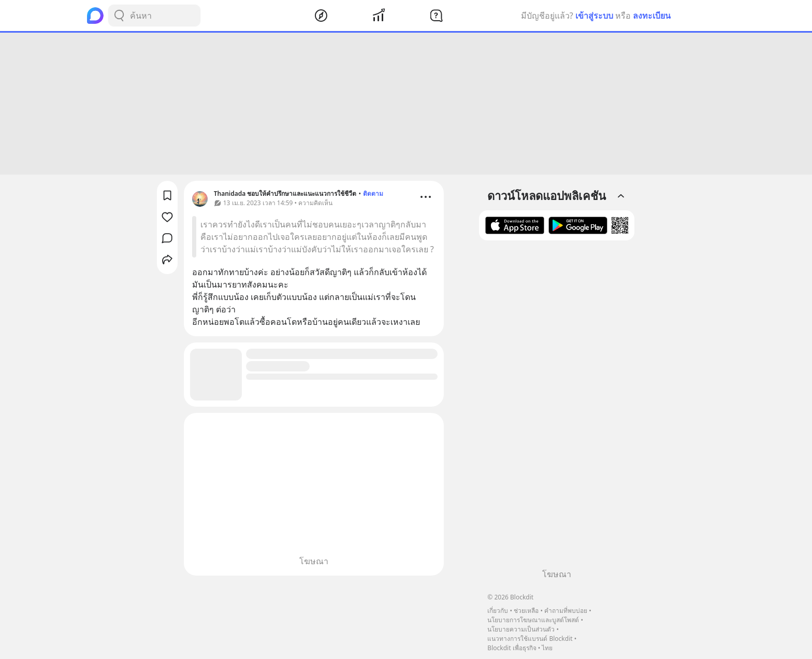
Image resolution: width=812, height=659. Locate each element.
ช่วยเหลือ (526, 611)
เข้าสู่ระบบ (594, 16)
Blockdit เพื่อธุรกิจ (512, 648)
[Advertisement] (406, 104)
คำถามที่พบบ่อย (566, 611)
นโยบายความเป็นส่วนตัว (521, 629)
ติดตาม (373, 194)
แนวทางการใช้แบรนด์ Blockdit (530, 639)
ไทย (547, 648)
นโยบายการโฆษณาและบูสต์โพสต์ (533, 620)
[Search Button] (119, 16)
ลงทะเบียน (652, 16)
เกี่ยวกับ (498, 611)
